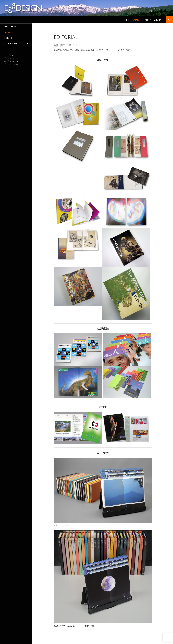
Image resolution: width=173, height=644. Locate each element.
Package (8, 38)
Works (136, 20)
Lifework (158, 20)
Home (127, 20)
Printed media (10, 26)
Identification (11, 44)
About (148, 20)
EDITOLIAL (9, 32)
